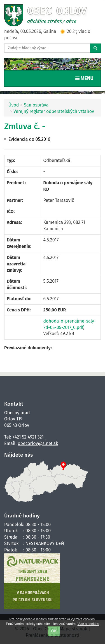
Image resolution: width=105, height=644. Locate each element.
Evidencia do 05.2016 (29, 139)
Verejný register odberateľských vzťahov (54, 111)
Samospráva (36, 105)
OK (54, 631)
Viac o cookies (88, 624)
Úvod (14, 105)
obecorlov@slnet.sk (38, 443)
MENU (86, 78)
